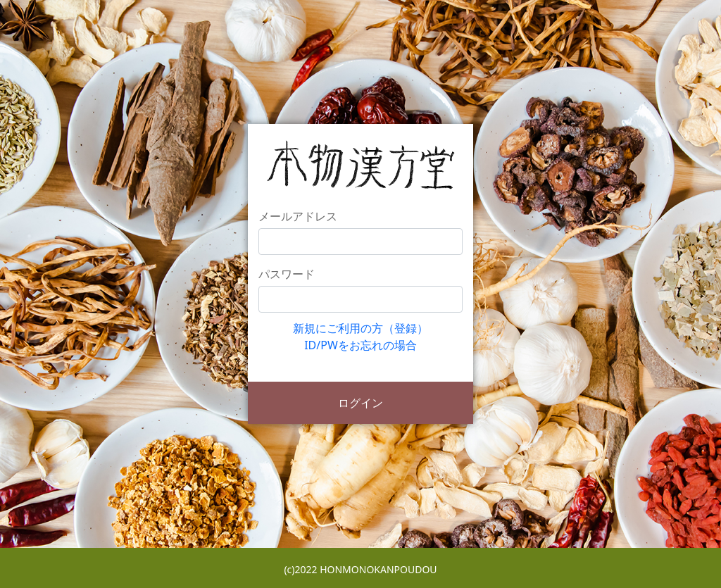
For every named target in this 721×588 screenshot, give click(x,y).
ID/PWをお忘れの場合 (360, 345)
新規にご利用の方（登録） (360, 328)
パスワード (287, 274)
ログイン (360, 403)
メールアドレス (298, 216)
